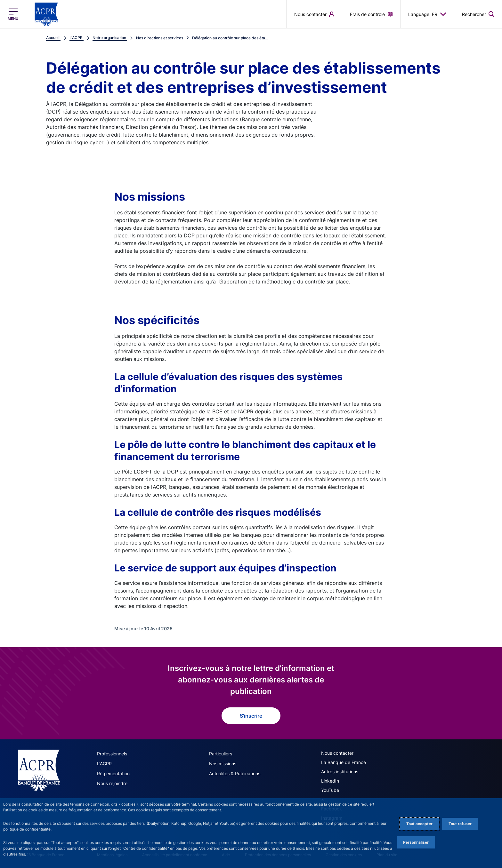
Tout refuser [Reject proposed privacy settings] (460, 824)
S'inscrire (251, 716)
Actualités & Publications (235, 773)
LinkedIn (330, 781)
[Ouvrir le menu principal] (13, 14)
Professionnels (112, 754)
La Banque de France (344, 762)
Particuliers (221, 754)
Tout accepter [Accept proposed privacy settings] (419, 824)
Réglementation (113, 773)
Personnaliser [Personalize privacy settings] (416, 842)
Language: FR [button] (427, 14)
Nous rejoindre (112, 783)
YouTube (330, 790)
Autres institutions (340, 772)
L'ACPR (104, 764)
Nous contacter (337, 753)
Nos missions (223, 764)
